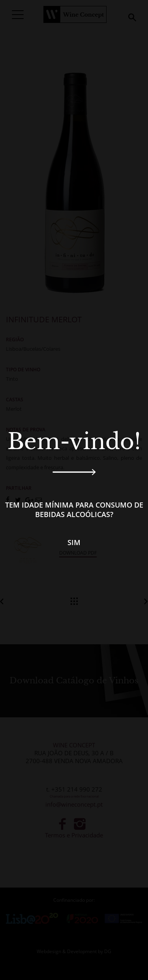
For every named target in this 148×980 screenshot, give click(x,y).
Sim (74, 542)
